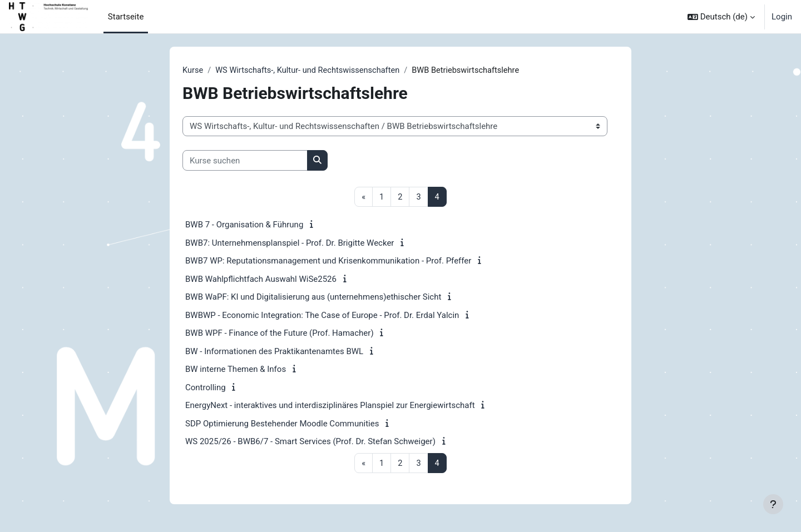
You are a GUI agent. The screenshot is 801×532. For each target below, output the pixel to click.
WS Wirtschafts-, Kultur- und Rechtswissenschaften (311, 71)
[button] (721, 17)
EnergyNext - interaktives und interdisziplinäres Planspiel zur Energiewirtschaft (330, 406)
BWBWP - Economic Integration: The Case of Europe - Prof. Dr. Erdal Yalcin (322, 316)
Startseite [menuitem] (126, 17)
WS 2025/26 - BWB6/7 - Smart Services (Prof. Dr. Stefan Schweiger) (310, 442)
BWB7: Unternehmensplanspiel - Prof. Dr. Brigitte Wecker (290, 243)
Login (782, 17)
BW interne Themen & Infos (236, 370)
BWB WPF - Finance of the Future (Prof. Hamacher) (280, 334)
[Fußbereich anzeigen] (773, 504)
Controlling (206, 388)
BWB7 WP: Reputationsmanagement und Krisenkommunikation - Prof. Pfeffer (328, 261)
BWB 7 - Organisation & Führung (244, 225)
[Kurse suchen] (245, 161)
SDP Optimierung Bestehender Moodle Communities (282, 424)
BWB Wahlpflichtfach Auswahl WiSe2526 (261, 280)
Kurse (193, 71)
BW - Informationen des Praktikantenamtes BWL (274, 352)
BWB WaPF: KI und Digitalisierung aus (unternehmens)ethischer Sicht (313, 297)
